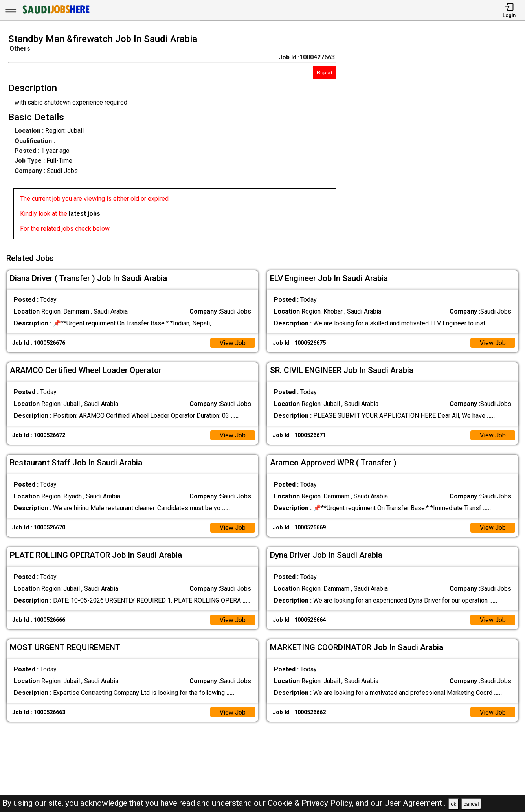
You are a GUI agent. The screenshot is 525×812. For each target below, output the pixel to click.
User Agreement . (415, 803)
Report (325, 73)
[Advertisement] (437, 139)
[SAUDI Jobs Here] (55, 14)
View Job (233, 342)
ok (453, 804)
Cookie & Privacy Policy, (312, 803)
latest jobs (84, 214)
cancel (471, 804)
